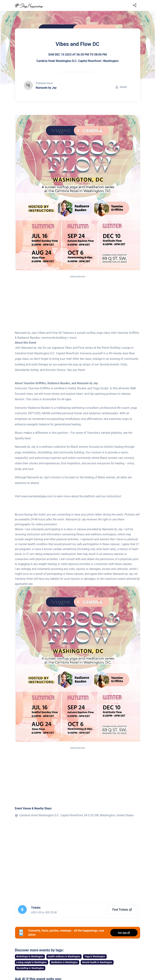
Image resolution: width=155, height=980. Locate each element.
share (121, 87)
